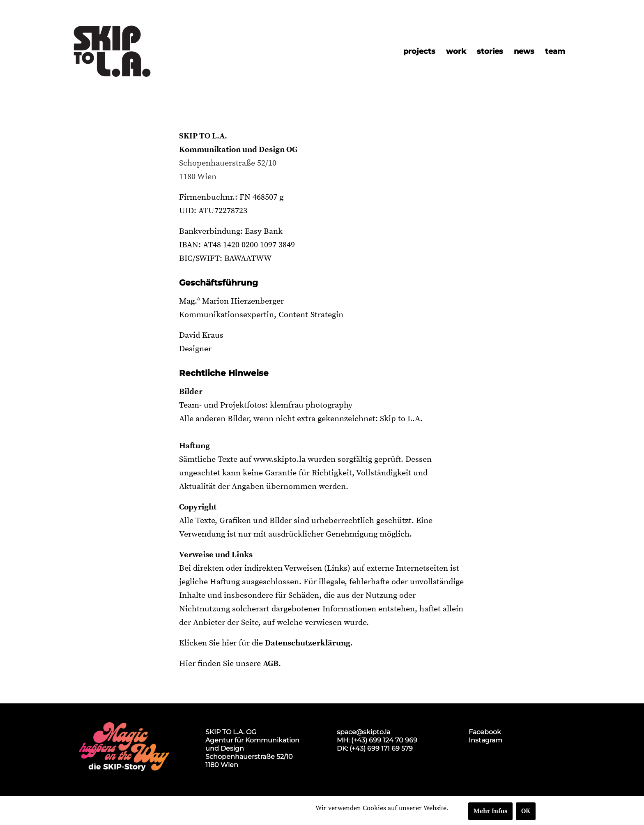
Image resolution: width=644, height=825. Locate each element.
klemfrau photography (311, 405)
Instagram (485, 740)
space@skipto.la (363, 732)
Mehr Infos (490, 811)
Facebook (485, 732)
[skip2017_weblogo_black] (112, 51)
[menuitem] (419, 51)
